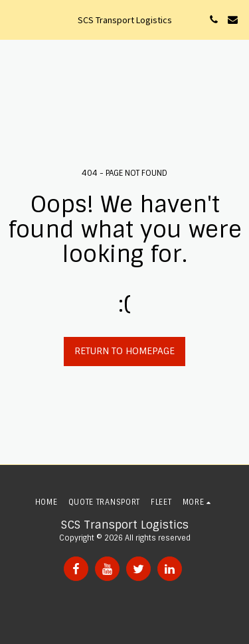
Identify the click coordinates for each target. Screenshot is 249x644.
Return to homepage (124, 351)
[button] (15, 19)
